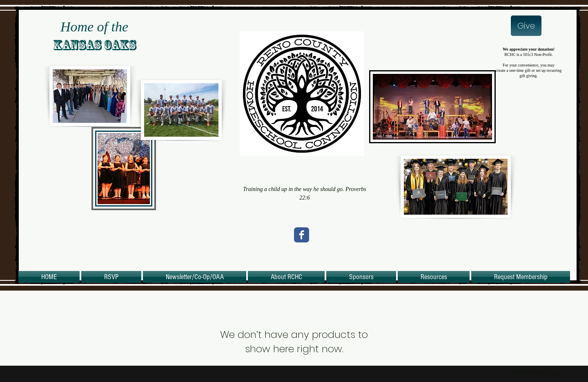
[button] (286, 277)
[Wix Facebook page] (302, 235)
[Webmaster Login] (536, 372)
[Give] (526, 26)
